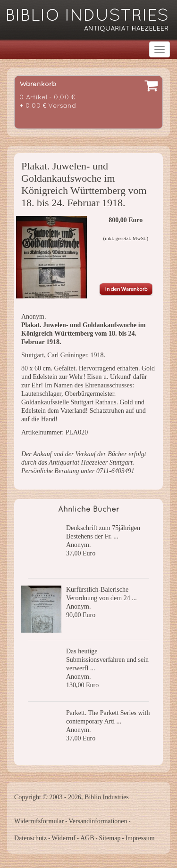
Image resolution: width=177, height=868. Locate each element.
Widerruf (63, 838)
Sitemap (110, 838)
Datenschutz (30, 838)
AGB (87, 838)
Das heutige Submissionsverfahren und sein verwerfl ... (107, 660)
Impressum (140, 838)
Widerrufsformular (39, 821)
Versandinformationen (98, 821)
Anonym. (79, 545)
